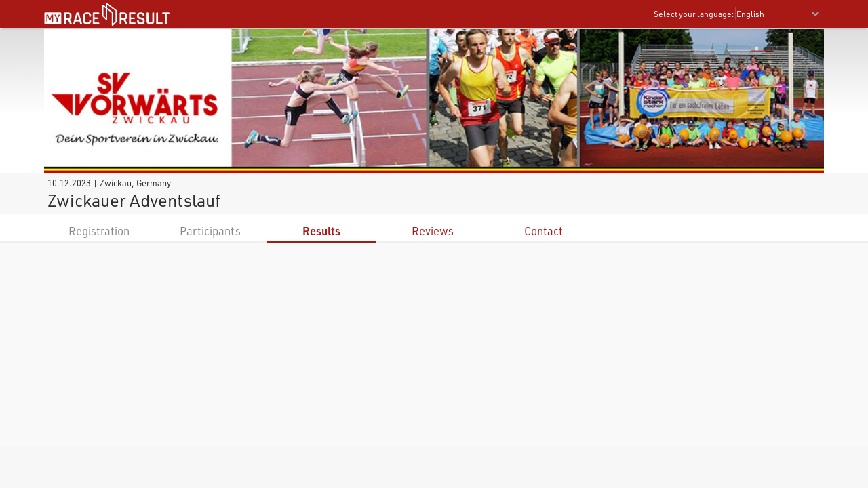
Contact (544, 231)
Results (321, 231)
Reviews (433, 231)
